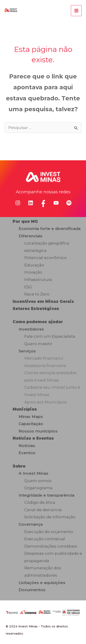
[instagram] (18, 203)
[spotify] (69, 203)
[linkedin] (31, 203)
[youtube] (56, 203)
